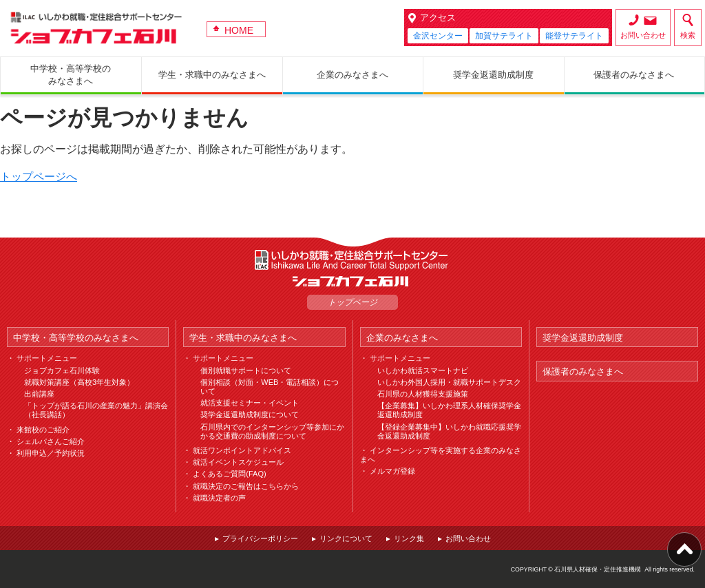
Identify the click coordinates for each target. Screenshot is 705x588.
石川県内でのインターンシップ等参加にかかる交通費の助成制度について (272, 431)
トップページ (352, 302)
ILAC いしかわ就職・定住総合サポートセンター (352, 260)
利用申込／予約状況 (51, 453)
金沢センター (438, 36)
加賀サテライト (504, 36)
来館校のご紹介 (43, 430)
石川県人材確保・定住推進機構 (598, 569)
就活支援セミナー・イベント (250, 403)
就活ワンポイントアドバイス (242, 450)
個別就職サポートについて (246, 370)
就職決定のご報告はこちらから (246, 486)
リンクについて (346, 538)
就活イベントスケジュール (238, 462)
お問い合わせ (643, 35)
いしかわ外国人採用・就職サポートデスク (449, 382)
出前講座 (39, 394)
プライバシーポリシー (260, 538)
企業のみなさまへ (402, 338)
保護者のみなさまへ (583, 371)
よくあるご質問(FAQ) (229, 474)
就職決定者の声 (219, 498)
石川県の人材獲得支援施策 (423, 394)
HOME (239, 30)
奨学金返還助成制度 (583, 338)
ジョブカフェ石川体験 (62, 370)
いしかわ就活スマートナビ (423, 370)
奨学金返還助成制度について (250, 414)
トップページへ (39, 177)
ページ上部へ (684, 549)
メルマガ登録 (392, 471)
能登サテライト (574, 36)
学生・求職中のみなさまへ (243, 338)
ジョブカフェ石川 (96, 28)
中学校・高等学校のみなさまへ (76, 338)
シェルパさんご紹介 (51, 441)
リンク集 (409, 538)
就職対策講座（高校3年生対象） (79, 382)
